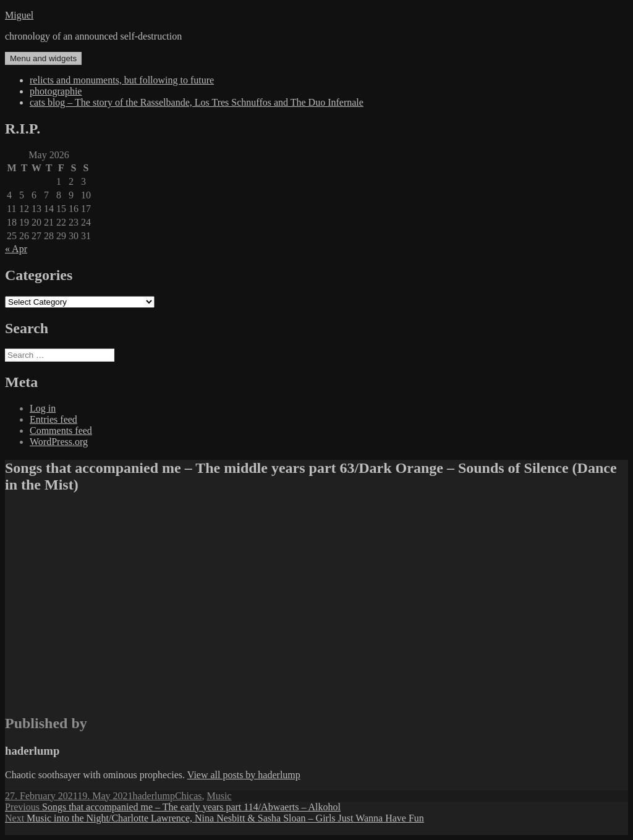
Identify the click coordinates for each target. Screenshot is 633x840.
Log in (43, 408)
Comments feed (61, 431)
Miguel (19, 15)
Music (219, 796)
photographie (56, 91)
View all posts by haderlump (244, 775)
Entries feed (53, 419)
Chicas (189, 796)
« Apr (16, 249)
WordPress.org (59, 442)
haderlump (154, 796)
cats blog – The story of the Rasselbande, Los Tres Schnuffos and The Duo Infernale (197, 102)
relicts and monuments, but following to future (122, 80)
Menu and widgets (43, 58)
